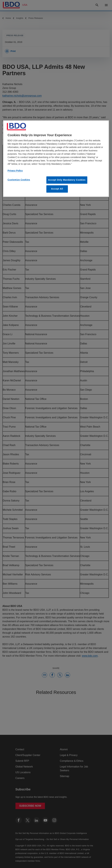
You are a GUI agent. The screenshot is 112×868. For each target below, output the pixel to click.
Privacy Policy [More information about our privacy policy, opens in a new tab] (15, 171)
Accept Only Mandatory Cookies (67, 180)
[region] (56, 159)
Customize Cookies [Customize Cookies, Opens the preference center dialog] (19, 180)
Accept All (57, 189)
